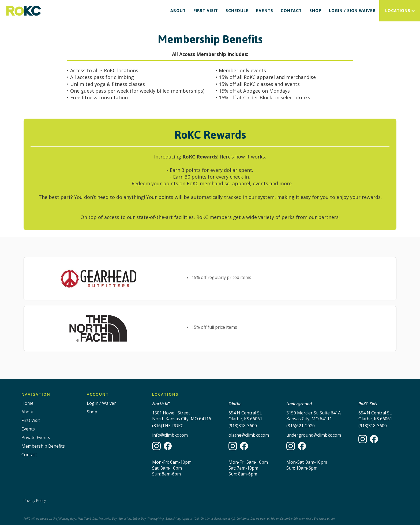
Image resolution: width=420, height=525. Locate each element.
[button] (400, 11)
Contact (291, 11)
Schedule (237, 11)
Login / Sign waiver (352, 11)
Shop (315, 11)
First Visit (206, 11)
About (178, 11)
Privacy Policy (35, 501)
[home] (24, 11)
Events (265, 11)
